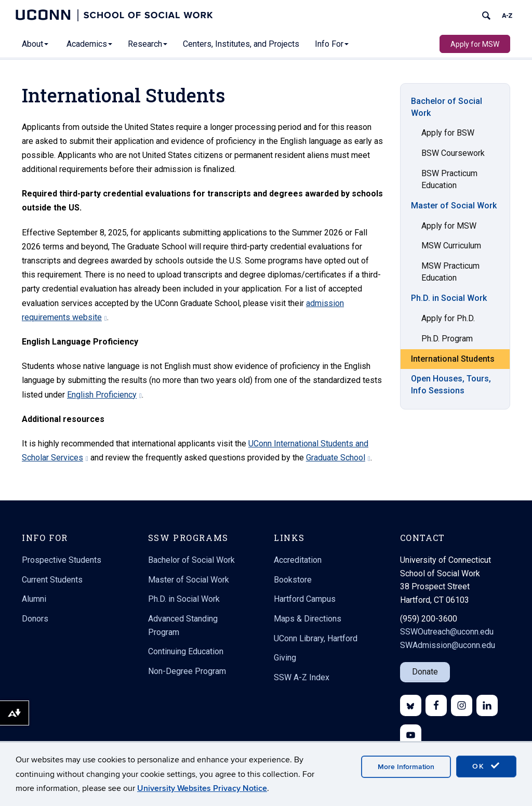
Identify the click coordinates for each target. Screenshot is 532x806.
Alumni (34, 599)
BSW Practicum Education (449, 179)
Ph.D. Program (447, 339)
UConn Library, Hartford (316, 638)
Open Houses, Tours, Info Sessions (451, 385)
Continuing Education (186, 651)
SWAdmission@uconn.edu (448, 645)
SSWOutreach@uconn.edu (447, 632)
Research (148, 44)
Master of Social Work (454, 206)
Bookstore (293, 580)
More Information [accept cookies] (406, 767)
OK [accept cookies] (486, 766)
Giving (285, 658)
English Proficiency (104, 395)
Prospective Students (62, 560)
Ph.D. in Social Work (449, 298)
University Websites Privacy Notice (202, 788)
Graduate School (338, 458)
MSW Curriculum (451, 246)
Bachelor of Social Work (447, 107)
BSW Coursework (453, 153)
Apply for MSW (475, 44)
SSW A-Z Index (302, 677)
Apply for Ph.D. (448, 318)
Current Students (52, 580)
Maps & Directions (308, 619)
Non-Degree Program (187, 671)
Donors (35, 619)
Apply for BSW (448, 133)
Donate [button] (425, 672)
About (35, 44)
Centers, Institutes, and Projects (241, 44)
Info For (332, 44)
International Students (453, 359)
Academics (89, 44)
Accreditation (298, 560)
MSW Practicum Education (450, 272)
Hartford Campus (305, 599)
